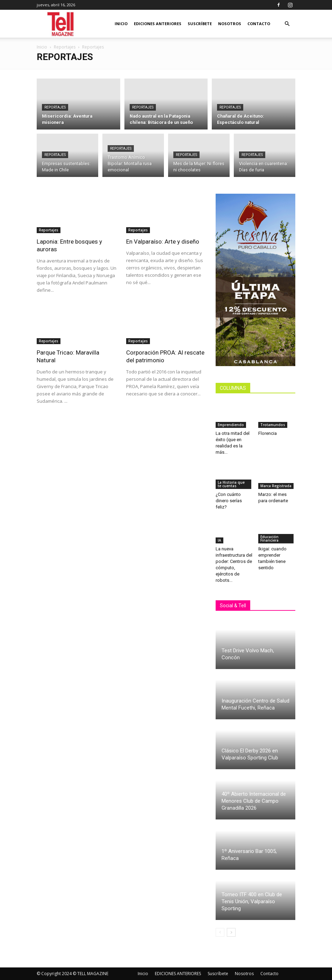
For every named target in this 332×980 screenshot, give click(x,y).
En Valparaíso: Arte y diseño (163, 242)
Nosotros (230, 24)
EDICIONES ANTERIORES (158, 24)
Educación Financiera (269, 539)
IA (219, 540)
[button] (287, 24)
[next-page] (231, 932)
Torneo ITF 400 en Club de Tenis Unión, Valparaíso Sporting (252, 901)
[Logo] (61, 24)
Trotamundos (273, 425)
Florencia (269, 433)
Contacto (259, 24)
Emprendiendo (231, 425)
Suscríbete (200, 24)
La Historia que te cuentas (231, 484)
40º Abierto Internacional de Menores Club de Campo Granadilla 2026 (254, 801)
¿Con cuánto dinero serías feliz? (229, 501)
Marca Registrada (276, 486)
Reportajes (65, 47)
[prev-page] (220, 932)
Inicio (121, 24)
